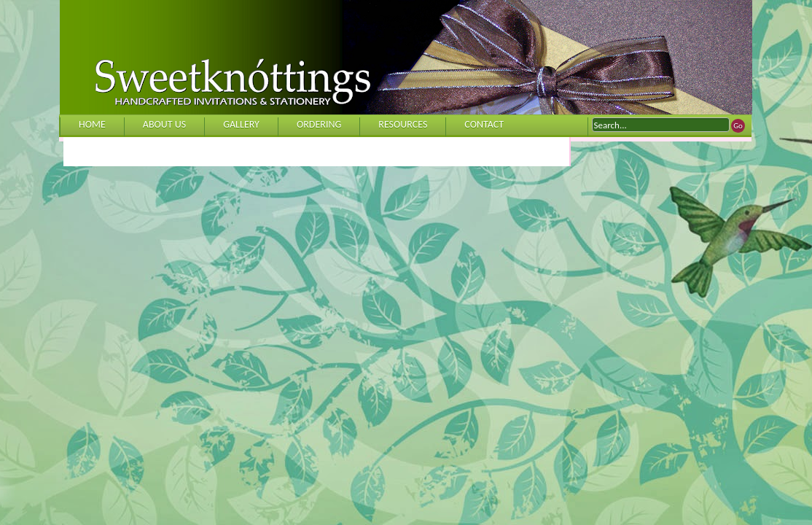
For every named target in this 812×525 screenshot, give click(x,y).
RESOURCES (403, 124)
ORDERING (319, 124)
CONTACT (484, 124)
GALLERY (241, 124)
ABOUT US (164, 124)
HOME (92, 124)
